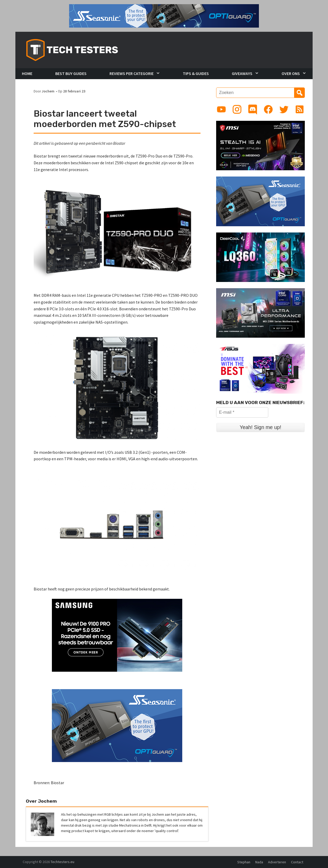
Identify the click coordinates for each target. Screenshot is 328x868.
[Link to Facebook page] (268, 109)
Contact (297, 862)
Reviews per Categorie (132, 73)
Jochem (48, 91)
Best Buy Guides (71, 73)
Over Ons (291, 73)
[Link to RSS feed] (300, 109)
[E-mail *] (242, 412)
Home (27, 73)
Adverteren (277, 862)
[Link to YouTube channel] (221, 109)
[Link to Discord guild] (253, 109)
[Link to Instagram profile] (237, 109)
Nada (259, 862)
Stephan (244, 862)
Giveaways (242, 73)
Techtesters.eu (62, 862)
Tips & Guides (196, 73)
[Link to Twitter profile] (284, 109)
